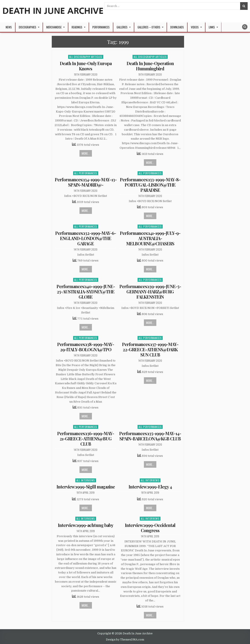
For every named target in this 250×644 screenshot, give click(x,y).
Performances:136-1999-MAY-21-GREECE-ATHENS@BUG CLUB (86, 439)
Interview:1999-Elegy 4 (150, 487)
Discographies (28, 27)
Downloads (177, 27)
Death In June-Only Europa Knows (86, 66)
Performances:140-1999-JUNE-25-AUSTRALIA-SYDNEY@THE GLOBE (86, 292)
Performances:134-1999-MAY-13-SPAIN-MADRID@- (86, 182)
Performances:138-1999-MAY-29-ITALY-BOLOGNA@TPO (86, 347)
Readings (77, 27)
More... (86, 153)
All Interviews (86, 480)
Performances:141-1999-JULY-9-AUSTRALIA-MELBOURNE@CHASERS (150, 238)
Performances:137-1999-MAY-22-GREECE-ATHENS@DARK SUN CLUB (150, 349)
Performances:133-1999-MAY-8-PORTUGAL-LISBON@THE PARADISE (150, 185)
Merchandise (54, 27)
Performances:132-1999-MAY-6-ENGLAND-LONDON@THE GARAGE (86, 238)
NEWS (9, 27)
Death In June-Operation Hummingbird (150, 66)
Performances (101, 27)
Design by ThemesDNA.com (125, 640)
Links (212, 27)
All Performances (86, 173)
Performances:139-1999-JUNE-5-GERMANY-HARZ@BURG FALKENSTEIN (150, 292)
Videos (195, 27)
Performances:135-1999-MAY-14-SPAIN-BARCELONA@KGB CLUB (150, 436)
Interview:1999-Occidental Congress (150, 528)
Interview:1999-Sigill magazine (86, 487)
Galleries (122, 27)
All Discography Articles (86, 57)
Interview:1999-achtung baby (86, 525)
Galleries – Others (149, 27)
